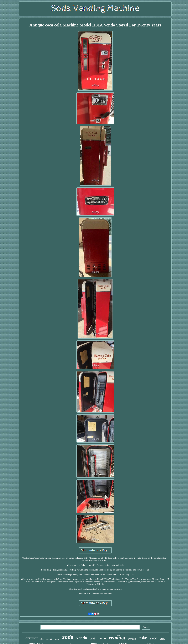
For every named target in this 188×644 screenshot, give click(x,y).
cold (92, 638)
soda (68, 637)
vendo (82, 638)
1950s (163, 639)
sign (42, 639)
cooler (49, 639)
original (32, 638)
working (132, 639)
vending (117, 637)
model (154, 638)
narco (102, 638)
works (57, 639)
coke (143, 638)
